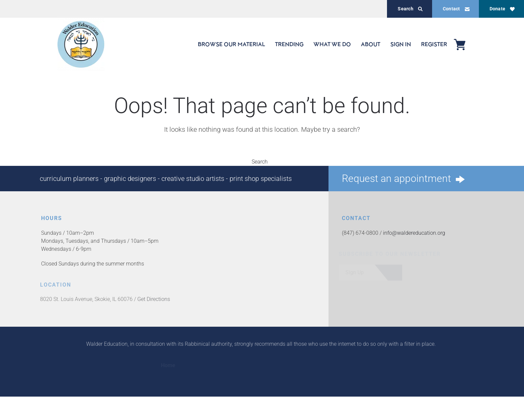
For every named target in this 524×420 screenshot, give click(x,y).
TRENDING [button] (289, 44)
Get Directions (153, 299)
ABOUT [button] (371, 44)
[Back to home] (81, 44)
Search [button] (262, 162)
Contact (456, 9)
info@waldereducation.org (414, 233)
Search (410, 9)
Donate (502, 9)
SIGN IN (401, 44)
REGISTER (434, 44)
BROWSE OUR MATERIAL (231, 44)
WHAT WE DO (332, 44)
